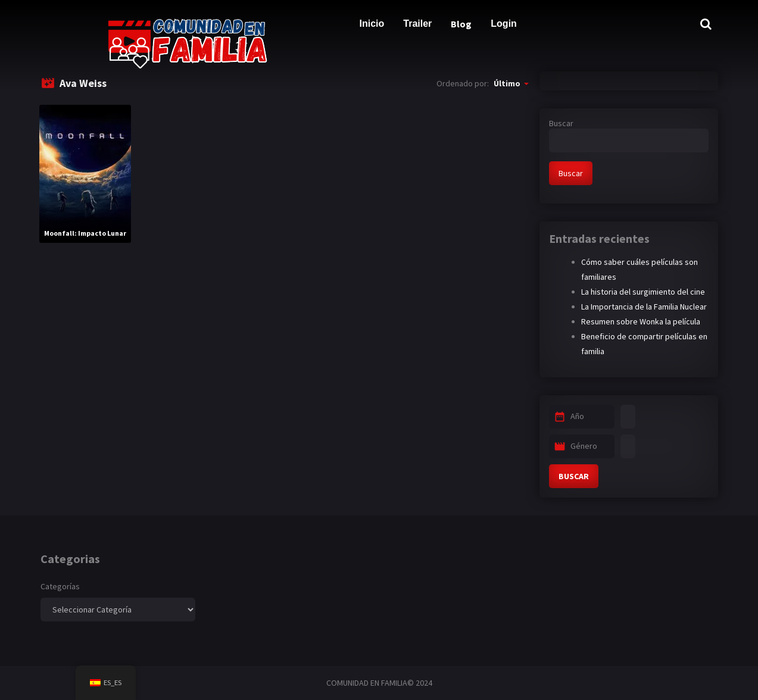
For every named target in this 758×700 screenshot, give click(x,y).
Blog (461, 24)
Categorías (60, 586)
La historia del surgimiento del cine (643, 292)
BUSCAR (574, 476)
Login (504, 24)
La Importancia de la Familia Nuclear (644, 307)
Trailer (417, 24)
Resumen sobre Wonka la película (641, 321)
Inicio (372, 24)
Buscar (561, 123)
